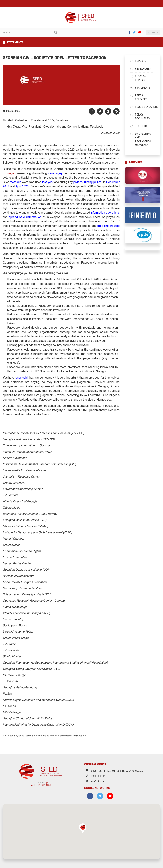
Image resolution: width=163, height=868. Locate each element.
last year (48, 182)
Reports (141, 61)
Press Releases (141, 97)
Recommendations (145, 107)
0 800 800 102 (98, 776)
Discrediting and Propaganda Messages (143, 139)
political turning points (87, 182)
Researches (143, 69)
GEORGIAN (153, 33)
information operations (105, 213)
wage (10, 173)
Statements (143, 88)
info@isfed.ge (98, 781)
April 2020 (22, 187)
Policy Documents (142, 117)
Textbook (141, 126)
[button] (83, 828)
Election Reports (141, 78)
